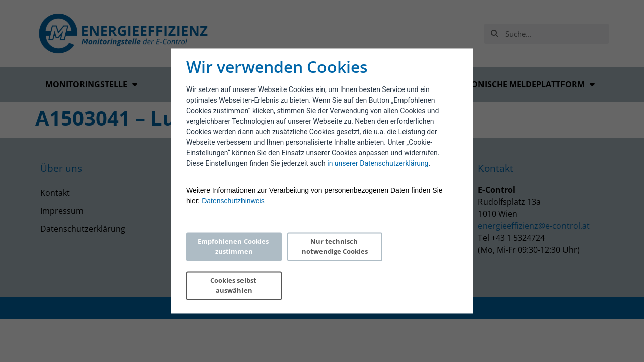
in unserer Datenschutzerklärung (378, 183)
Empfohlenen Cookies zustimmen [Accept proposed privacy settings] (229, 266)
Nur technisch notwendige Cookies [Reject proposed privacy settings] (320, 266)
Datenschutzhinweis (233, 220)
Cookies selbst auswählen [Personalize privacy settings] (411, 266)
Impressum (62, 211)
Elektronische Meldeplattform (518, 84)
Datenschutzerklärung (83, 229)
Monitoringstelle (91, 84)
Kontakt (55, 193)
